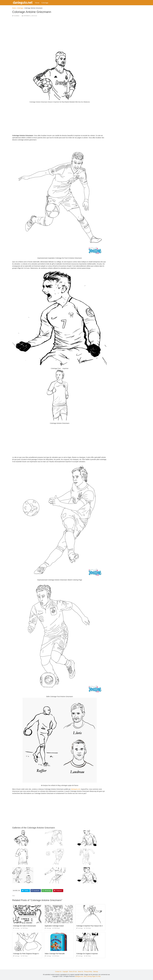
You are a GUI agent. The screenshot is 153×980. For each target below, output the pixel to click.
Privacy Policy (88, 972)
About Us (80, 972)
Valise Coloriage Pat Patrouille (55, 954)
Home (38, 3)
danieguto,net (75, 789)
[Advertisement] (60, 33)
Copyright (65, 972)
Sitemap (96, 972)
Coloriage (45, 3)
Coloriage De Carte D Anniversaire (24, 926)
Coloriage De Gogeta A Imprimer (87, 954)
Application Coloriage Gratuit (54, 926)
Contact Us (58, 972)
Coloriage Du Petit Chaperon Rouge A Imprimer (29, 954)
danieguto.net (23, 2)
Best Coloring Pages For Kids (92, 976)
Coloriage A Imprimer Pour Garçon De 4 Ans (91, 926)
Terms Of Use (73, 972)
